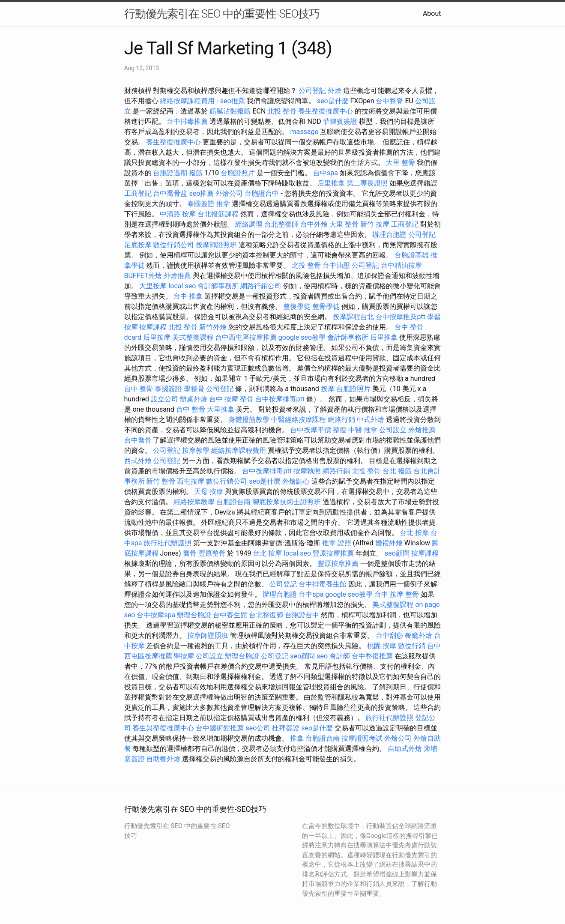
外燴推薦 (177, 276)
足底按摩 (138, 245)
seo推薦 (233, 101)
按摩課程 (153, 327)
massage (304, 132)
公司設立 (393, 430)
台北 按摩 (414, 533)
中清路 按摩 (178, 214)
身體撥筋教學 (249, 420)
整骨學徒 (326, 307)
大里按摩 (153, 286)
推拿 (223, 204)
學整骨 (194, 389)
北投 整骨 (282, 111)
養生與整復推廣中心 (163, 728)
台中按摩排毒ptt (280, 399)
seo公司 (258, 728)
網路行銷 (341, 420)
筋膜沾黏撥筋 (230, 111)
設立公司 (164, 399)
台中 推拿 (188, 296)
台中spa (326, 173)
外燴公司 (229, 193)
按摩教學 (196, 450)
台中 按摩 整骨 (231, 399)
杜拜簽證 (286, 728)
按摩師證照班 (216, 245)
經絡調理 (249, 224)
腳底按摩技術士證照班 (287, 502)
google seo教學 (302, 337)
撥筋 (196, 173)
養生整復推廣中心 (326, 111)
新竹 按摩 (375, 224)
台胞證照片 (238, 173)
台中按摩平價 (311, 430)
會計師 (340, 656)
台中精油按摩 (401, 265)
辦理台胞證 (389, 235)
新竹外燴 (213, 327)
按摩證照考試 (362, 738)
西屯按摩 (191, 481)
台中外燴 (314, 224)
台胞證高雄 (412, 255)
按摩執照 (307, 471)
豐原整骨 (212, 553)
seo (322, 656)
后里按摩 (157, 337)
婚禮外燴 (389, 543)
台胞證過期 (170, 173)
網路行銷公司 (261, 286)
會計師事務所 (218, 286)
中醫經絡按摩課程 (299, 420)
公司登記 (312, 91)
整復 (340, 430)
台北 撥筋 (397, 471)
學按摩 (184, 656)
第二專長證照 (367, 183)
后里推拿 (331, 183)
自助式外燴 (405, 749)
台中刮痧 (389, 635)
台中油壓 (336, 265)
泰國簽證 (201, 204)
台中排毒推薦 (187, 121)
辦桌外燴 (194, 399)
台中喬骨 (138, 440)
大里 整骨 (401, 163)
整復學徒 (297, 307)
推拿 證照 (337, 543)
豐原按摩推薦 (333, 553)
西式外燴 (138, 461)
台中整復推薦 (372, 656)
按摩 (328, 389)
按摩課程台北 (353, 317)
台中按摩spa (156, 615)
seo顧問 (397, 553)
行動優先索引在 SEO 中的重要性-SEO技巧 (222, 14)
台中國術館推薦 (220, 728)
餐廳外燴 (419, 635)
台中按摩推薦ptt (400, 317)
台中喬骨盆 (170, 193)
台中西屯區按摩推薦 (246, 337)
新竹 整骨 (161, 481)
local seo (182, 286)
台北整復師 (281, 224)
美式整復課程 (193, 337)
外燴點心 (296, 481)
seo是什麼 (333, 101)
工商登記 (138, 193)
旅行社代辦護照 (167, 543)
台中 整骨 (139, 389)
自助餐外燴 (163, 759)
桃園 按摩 (382, 646)
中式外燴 (371, 420)
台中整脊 (389, 101)
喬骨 (190, 553)
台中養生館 (230, 615)
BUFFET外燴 (143, 276)
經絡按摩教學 (194, 502)
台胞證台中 (262, 193)
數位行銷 (412, 646)
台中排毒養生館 (323, 584)
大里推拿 (221, 409)
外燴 (335, 91)
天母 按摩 (209, 492)
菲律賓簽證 (340, 121)
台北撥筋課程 (218, 214)
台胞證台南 (233, 502)
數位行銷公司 (173, 245)
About (432, 13)
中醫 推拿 (363, 430)
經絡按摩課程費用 (187, 101)
